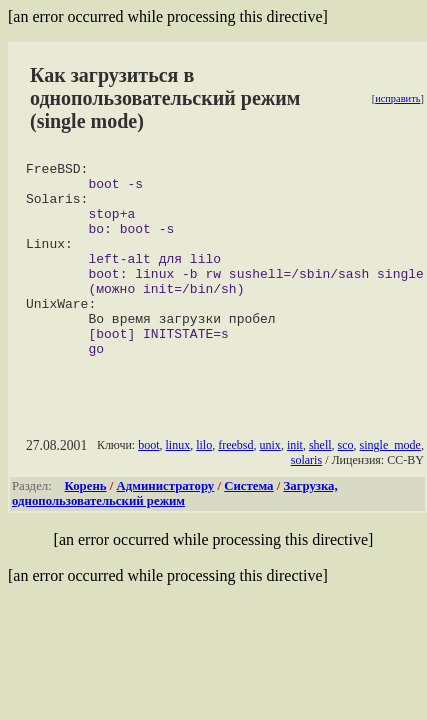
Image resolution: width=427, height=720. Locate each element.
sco (345, 484)
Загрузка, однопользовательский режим (175, 532)
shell (320, 484)
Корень (86, 525)
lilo (204, 484)
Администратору (166, 525)
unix (269, 484)
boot (148, 484)
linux (177, 484)
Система (248, 525)
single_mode (389, 484)
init (295, 484)
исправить (397, 98)
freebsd (235, 484)
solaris (306, 499)
